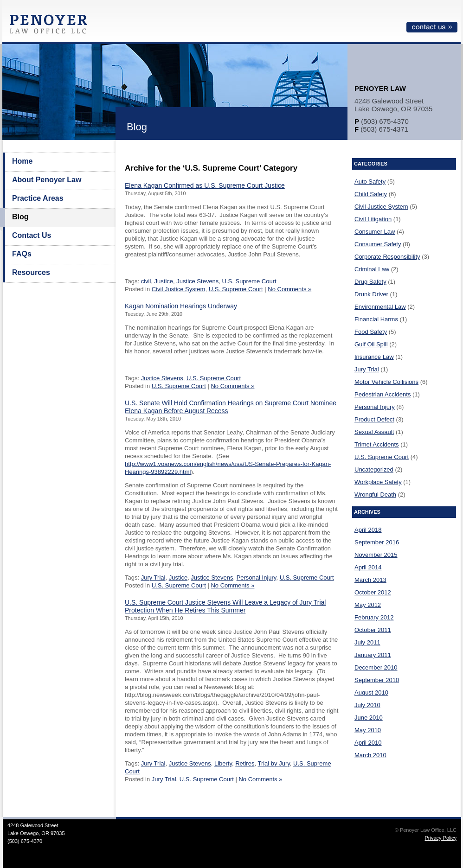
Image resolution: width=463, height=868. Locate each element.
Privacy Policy (441, 838)
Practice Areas (38, 198)
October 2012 (373, 592)
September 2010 (377, 680)
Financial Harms (376, 319)
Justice (164, 281)
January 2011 (373, 655)
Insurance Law (374, 357)
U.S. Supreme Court (249, 281)
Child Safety (371, 194)
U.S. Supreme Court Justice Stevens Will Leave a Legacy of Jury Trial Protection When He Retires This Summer (225, 606)
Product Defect (374, 419)
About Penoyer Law (47, 180)
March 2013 (370, 580)
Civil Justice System (179, 289)
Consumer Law (375, 232)
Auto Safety (370, 182)
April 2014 (368, 567)
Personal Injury (257, 578)
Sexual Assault (374, 432)
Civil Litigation (373, 219)
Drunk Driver (371, 294)
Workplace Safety (378, 482)
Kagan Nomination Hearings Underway (181, 306)
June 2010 (369, 718)
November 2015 (376, 555)
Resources (31, 272)
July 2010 (367, 705)
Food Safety (371, 332)
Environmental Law (380, 307)
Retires (245, 763)
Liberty (223, 763)
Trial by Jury (273, 763)
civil (146, 281)
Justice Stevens (197, 281)
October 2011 (373, 630)
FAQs (22, 254)
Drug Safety (370, 282)
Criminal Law (372, 269)
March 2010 (370, 755)
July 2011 (367, 642)
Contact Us (32, 235)
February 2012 (374, 617)
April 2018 (368, 530)
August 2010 (371, 692)
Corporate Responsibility (387, 257)
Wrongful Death (375, 495)
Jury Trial (153, 578)
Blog (20, 217)
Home (22, 161)
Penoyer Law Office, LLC (51, 27)
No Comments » (289, 289)
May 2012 (368, 605)
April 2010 (368, 743)
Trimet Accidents (377, 444)
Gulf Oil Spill (371, 344)
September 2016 (377, 542)
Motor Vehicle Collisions (386, 382)
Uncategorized (374, 469)
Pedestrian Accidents (383, 394)
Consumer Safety (378, 244)
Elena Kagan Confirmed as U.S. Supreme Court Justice (205, 185)
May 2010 (368, 730)
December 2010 (376, 667)
